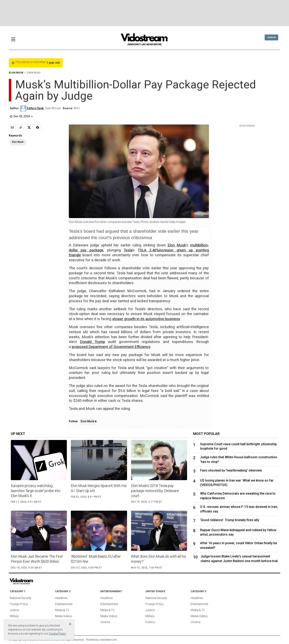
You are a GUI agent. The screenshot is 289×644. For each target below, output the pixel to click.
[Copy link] (21, 128)
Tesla (128, 250)
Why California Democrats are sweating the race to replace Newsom (238, 496)
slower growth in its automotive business (146, 319)
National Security (21, 598)
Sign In (271, 37)
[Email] (12, 128)
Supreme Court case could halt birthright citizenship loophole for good (238, 446)
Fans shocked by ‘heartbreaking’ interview (231, 470)
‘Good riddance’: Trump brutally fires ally (230, 520)
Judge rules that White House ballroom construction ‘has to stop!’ (239, 459)
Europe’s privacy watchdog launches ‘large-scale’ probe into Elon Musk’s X (36, 491)
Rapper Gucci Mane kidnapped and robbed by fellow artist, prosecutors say (238, 532)
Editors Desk (35, 108)
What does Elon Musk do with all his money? (159, 559)
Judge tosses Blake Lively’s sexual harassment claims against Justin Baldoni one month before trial (239, 559)
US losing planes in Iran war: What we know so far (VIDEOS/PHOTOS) (237, 483)
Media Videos (64, 616)
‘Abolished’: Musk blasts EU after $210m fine (96, 559)
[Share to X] (29, 128)
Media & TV (62, 610)
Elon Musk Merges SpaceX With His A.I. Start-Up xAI (99, 488)
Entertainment (64, 604)
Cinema (105, 622)
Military (14, 616)
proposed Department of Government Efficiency (111, 347)
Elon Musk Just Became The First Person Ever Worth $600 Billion (37, 559)
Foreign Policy (19, 604)
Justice (14, 610)
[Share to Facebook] (38, 128)
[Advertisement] (144, 13)
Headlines (61, 598)
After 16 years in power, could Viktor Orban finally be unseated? (239, 545)
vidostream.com (108, 640)
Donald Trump (92, 342)
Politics (150, 622)
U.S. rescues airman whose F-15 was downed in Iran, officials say (239, 509)
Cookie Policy (57, 634)
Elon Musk (177, 245)
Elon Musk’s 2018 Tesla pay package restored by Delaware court (155, 491)
